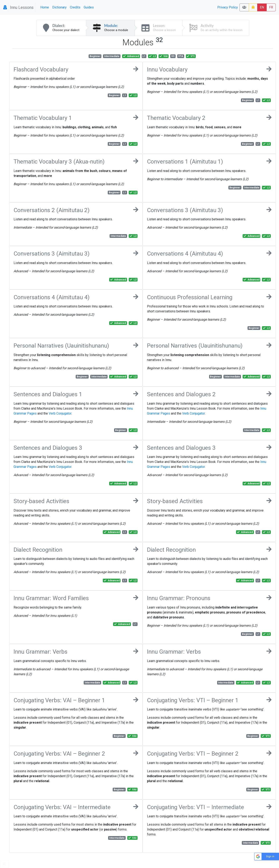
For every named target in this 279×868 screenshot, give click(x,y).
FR (271, 7)
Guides (89, 7)
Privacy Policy (228, 7)
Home (45, 7)
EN (262, 7)
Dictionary (59, 7)
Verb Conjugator (60, 413)
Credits (75, 7)
